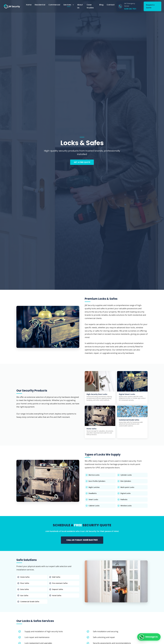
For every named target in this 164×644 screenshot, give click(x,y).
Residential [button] (40, 5)
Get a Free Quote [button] (82, 162)
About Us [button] (80, 6)
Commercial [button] (54, 5)
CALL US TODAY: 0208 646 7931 (82, 540)
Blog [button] (101, 5)
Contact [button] (111, 5)
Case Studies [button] (90, 6)
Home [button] (29, 5)
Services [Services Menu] (69, 5)
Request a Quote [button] (150, 6)
